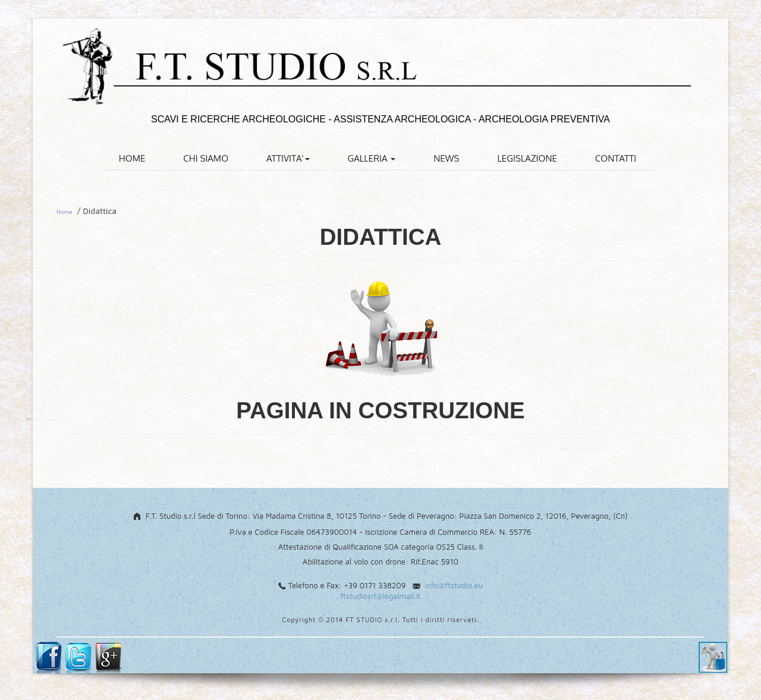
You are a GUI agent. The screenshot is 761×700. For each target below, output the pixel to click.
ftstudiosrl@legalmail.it (380, 596)
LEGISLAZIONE (527, 158)
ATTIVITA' (288, 158)
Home (65, 212)
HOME (132, 158)
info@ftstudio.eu (454, 585)
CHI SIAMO (206, 158)
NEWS (446, 158)
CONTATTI (616, 158)
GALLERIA (372, 158)
